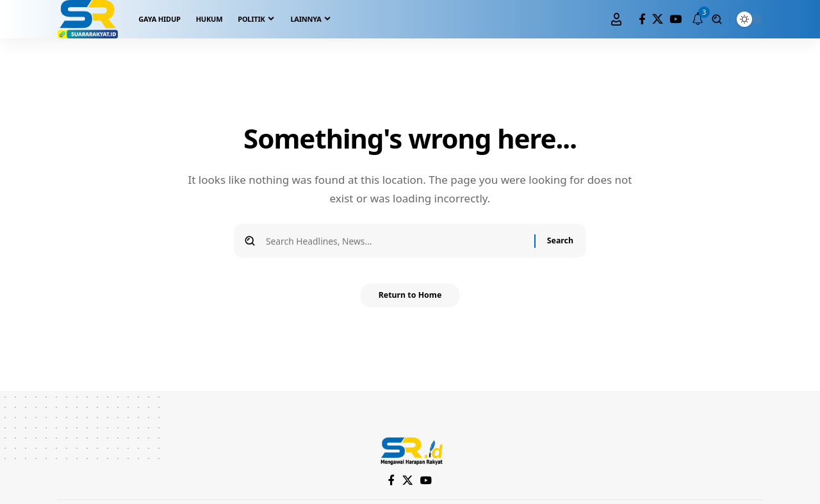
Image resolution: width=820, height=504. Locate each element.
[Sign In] (616, 19)
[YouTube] (676, 20)
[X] (658, 20)
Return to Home (410, 300)
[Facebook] (642, 20)
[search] (717, 19)
